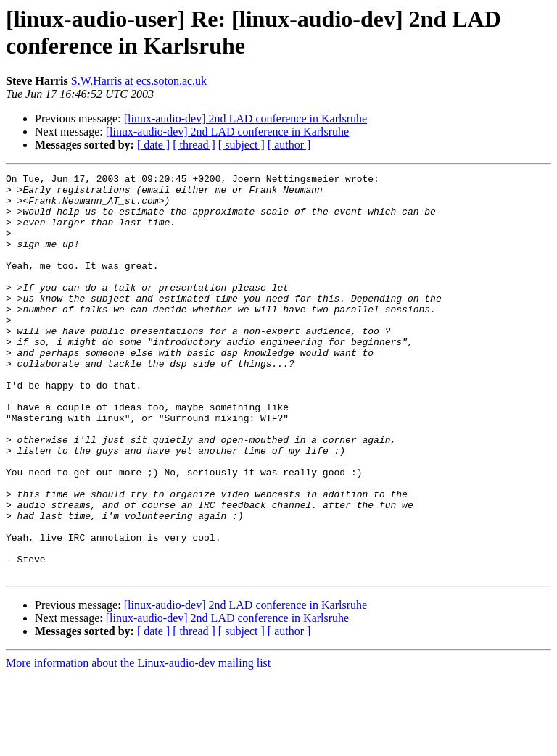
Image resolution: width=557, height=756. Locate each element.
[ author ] (289, 145)
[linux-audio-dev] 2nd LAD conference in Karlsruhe (246, 119)
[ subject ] (242, 145)
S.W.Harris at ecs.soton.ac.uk (139, 81)
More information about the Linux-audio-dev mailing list (138, 743)
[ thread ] (194, 145)
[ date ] (153, 145)
